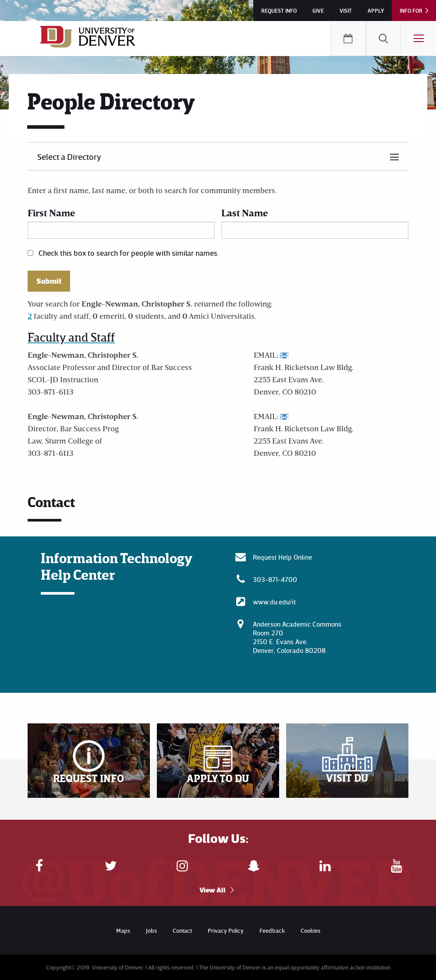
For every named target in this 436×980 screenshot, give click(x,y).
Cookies (310, 930)
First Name (51, 213)
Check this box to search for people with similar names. (129, 253)
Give (318, 11)
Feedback (272, 930)
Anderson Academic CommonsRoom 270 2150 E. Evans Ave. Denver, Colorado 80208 (297, 637)
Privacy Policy (226, 930)
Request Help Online (282, 557)
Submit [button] (49, 281)
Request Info (279, 11)
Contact (182, 930)
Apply (376, 11)
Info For (411, 11)
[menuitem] (383, 39)
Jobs (151, 930)
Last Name (245, 213)
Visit (346, 11)
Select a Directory (69, 156)
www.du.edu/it (274, 602)
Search (383, 39)
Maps (123, 930)
